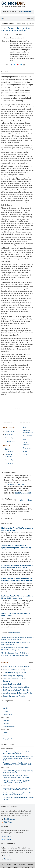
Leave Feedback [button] (10, 856)
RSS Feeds (8, 822)
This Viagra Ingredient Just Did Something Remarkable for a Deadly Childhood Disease (18, 764)
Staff (14, 865)
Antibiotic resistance (26, 444)
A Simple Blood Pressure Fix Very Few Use (17, 670)
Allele (24, 439)
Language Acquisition (9, 456)
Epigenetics (9, 435)
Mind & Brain (7, 445)
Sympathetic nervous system (28, 431)
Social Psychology (9, 450)
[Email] (24, 65)
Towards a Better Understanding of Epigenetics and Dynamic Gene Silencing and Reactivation (16, 548)
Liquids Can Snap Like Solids (13, 684)
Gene (24, 427)
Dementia (6, 724)
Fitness (5, 736)
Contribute (21, 865)
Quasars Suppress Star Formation (14, 696)
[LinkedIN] (21, 65)
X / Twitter (8, 839)
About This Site (6, 865)
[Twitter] (15, 65)
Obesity (5, 711)
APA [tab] (22, 500)
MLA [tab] (16, 500)
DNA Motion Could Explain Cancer (14, 673)
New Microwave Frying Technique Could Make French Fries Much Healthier (18, 753)
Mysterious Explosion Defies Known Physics (17, 693)
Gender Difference (9, 727)
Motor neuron (27, 448)
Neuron (25, 451)
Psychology (9, 463)
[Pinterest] (18, 65)
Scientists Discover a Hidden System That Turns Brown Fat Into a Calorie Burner (17, 789)
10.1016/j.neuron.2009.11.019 (14, 484)
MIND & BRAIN (5, 717)
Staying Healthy (8, 739)
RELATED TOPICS (8, 423)
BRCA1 (25, 455)
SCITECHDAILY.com (15, 632)
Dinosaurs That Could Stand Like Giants (16, 687)
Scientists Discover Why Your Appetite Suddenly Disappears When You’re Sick (16, 776)
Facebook (7, 836)
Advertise (30, 865)
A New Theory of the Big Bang (13, 676)
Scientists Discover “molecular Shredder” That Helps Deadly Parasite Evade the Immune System (18, 758)
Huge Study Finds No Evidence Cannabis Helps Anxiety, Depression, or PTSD (17, 781)
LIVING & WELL (6, 730)
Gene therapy (27, 436)
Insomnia (6, 720)
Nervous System (10, 438)
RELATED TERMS (25, 423)
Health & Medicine (9, 428)
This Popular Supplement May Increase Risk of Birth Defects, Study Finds (18, 794)
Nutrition (6, 708)
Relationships (10, 460)
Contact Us (8, 859)
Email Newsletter (10, 819)
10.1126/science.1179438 (24, 493)
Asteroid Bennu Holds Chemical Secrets (16, 667)
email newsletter (26, 12)
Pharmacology (10, 441)
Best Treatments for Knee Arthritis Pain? (16, 690)
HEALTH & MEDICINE (7, 705)
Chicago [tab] (29, 500)
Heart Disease (10, 431)
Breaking (5, 662)
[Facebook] (11, 65)
